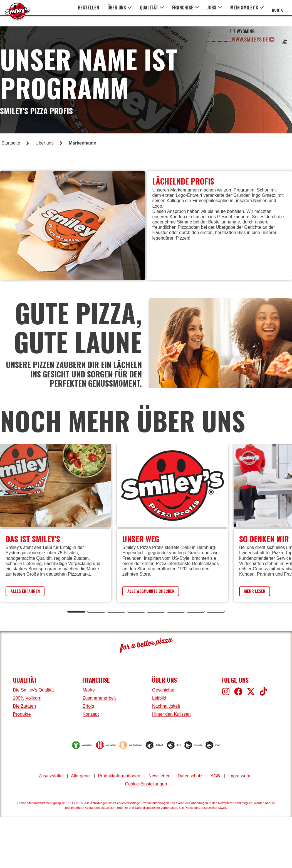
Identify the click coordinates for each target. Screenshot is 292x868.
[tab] (76, 612)
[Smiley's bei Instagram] (226, 692)
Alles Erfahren (29, 591)
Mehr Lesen (258, 591)
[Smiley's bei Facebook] (238, 692)
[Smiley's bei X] (251, 692)
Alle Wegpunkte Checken (157, 591)
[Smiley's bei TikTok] (263, 692)
